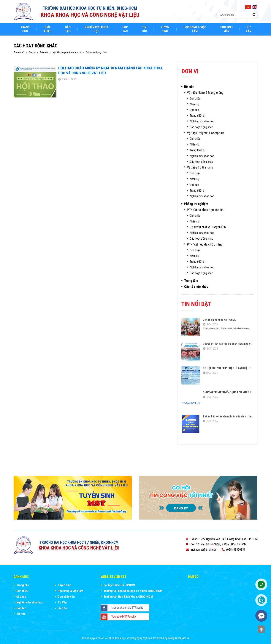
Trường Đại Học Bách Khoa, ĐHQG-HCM (128, 597)
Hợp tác (125, 29)
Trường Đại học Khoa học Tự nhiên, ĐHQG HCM (133, 591)
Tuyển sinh (165, 29)
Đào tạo (68, 29)
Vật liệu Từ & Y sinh (200, 167)
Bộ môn (44, 52)
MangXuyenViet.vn (179, 638)
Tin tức (144, 29)
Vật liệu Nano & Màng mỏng (205, 93)
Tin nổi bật (196, 304)
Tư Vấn (249, 29)
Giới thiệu (47, 29)
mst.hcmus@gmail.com (204, 550)
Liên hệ (62, 608)
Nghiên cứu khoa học (96, 29)
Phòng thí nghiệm (196, 204)
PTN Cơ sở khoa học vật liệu (206, 210)
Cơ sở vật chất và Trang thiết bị (208, 227)
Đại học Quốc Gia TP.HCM (119, 585)
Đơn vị (32, 52)
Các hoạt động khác (96, 52)
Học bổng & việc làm (195, 29)
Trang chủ (25, 29)
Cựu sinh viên (226, 29)
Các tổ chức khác (196, 287)
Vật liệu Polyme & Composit (67, 52)
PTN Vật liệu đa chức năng (205, 244)
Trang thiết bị (198, 116)
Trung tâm (191, 281)
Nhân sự (195, 104)
